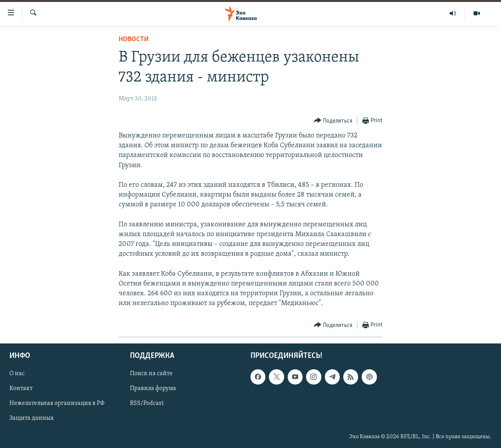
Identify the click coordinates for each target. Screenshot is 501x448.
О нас (17, 374)
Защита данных (32, 419)
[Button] (333, 121)
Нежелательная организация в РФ (57, 404)
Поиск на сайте (151, 374)
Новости (134, 39)
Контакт (21, 389)
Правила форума (153, 389)
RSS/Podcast (147, 404)
